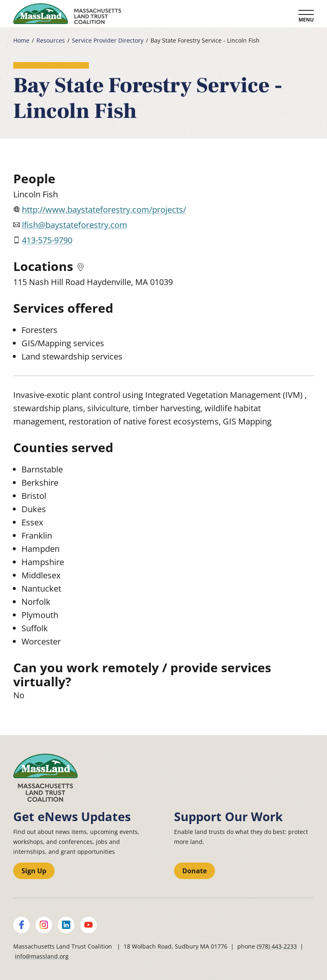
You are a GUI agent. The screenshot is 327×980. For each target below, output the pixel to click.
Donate (195, 871)
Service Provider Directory (108, 41)
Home (21, 41)
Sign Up (34, 871)
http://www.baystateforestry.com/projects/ (104, 210)
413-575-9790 (47, 240)
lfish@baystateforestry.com (75, 225)
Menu (306, 20)
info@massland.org (42, 956)
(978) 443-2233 (277, 946)
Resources (51, 41)
